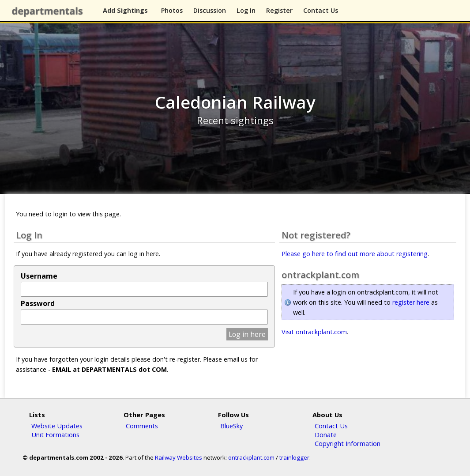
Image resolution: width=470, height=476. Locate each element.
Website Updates (57, 426)
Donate (326, 434)
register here (411, 302)
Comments (142, 426)
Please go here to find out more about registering (355, 254)
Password (38, 303)
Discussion (210, 10)
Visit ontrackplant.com (314, 332)
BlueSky (231, 426)
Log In (246, 10)
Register (279, 10)
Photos (172, 10)
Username (39, 276)
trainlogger (294, 457)
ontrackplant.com (251, 457)
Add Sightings (125, 10)
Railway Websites (179, 457)
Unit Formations (55, 434)
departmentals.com (49, 11)
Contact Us (321, 10)
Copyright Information (348, 443)
